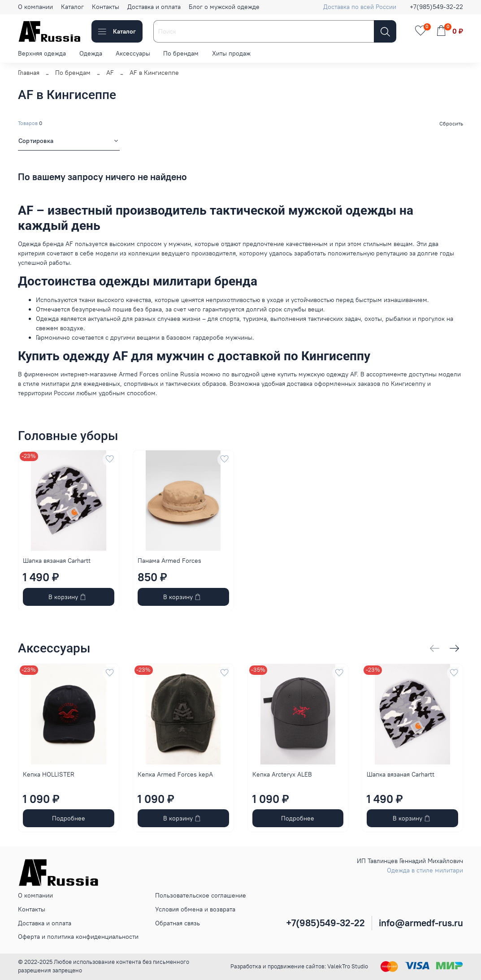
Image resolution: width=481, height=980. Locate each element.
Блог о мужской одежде (224, 7)
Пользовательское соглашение (201, 895)
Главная (29, 73)
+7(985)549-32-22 (436, 7)
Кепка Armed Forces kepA (175, 774)
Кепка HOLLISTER (49, 774)
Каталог (72, 7)
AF (110, 73)
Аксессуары (133, 53)
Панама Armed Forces (169, 560)
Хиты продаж (231, 53)
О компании (35, 7)
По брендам (181, 53)
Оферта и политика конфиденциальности (78, 937)
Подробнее (69, 818)
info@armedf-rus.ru (421, 923)
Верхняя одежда (42, 53)
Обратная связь (178, 923)
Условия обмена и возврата (195, 909)
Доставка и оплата (154, 7)
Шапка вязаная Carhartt (57, 560)
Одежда (91, 53)
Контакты (106, 7)
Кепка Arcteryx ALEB (282, 774)
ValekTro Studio (348, 966)
